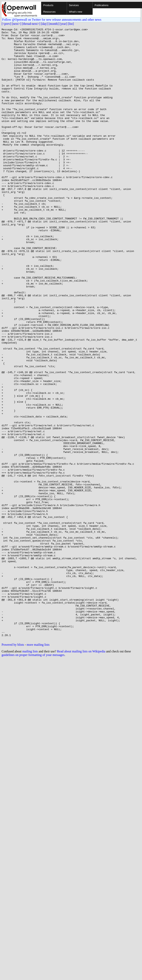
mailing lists (30, 774)
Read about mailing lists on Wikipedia (81, 774)
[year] (63, 24)
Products (48, 5)
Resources (49, 12)
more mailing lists (38, 767)
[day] (44, 24)
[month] (54, 24)
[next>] (16, 24)
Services (74, 5)
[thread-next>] (31, 24)
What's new (76, 12)
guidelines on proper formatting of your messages (33, 777)
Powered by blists (13, 767)
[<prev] (6, 24)
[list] (71, 24)
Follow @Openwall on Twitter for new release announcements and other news (52, 20)
